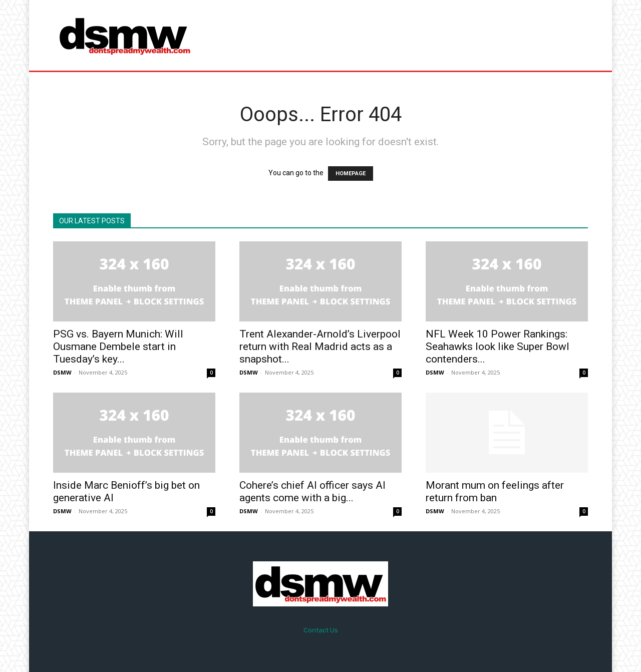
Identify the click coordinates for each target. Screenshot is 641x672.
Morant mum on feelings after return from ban (495, 491)
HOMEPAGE (351, 174)
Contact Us (321, 630)
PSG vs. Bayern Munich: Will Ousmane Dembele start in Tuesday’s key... (118, 347)
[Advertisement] (404, 35)
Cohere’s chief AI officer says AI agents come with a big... (312, 491)
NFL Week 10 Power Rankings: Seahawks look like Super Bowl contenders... (498, 347)
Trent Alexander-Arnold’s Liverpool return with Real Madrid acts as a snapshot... (320, 347)
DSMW (62, 372)
